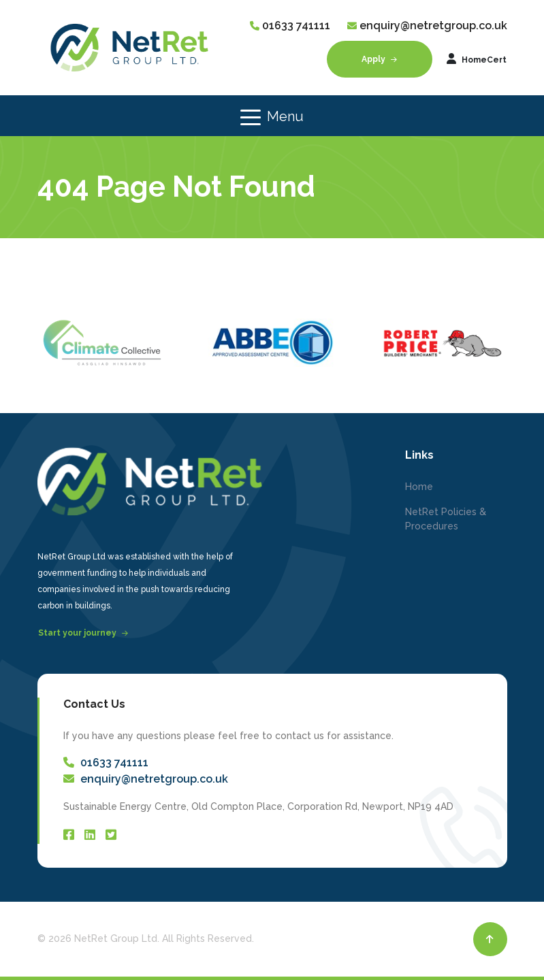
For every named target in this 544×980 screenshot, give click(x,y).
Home (419, 487)
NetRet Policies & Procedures (446, 519)
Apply (379, 59)
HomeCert (477, 59)
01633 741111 (296, 26)
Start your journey (83, 633)
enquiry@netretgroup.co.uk (433, 26)
